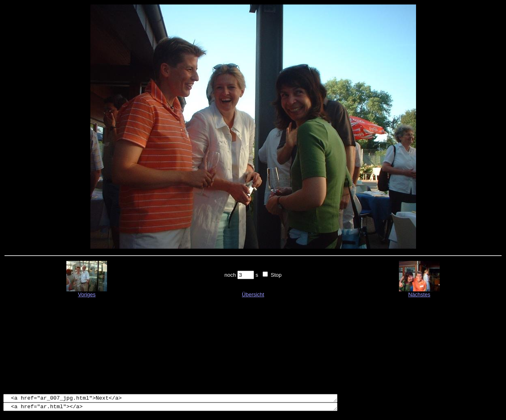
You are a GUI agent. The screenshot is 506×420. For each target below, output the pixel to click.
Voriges (87, 294)
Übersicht (253, 294)
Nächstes (419, 294)
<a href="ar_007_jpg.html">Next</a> (191, 399)
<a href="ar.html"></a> (191, 409)
